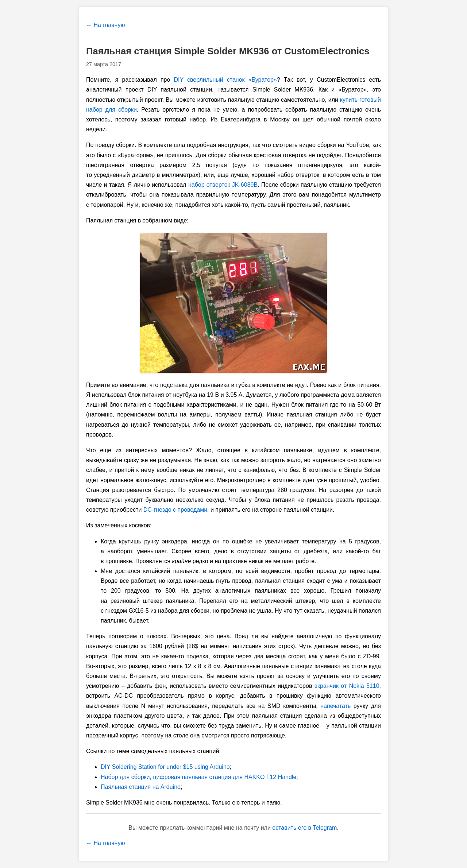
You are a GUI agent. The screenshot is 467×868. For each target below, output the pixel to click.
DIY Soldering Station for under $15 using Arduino (165, 767)
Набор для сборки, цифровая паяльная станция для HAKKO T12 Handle (198, 777)
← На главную (105, 25)
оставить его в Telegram (304, 828)
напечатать (335, 706)
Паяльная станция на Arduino (141, 787)
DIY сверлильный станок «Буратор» (225, 80)
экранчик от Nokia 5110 (347, 686)
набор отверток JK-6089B (223, 185)
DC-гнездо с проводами (175, 510)
